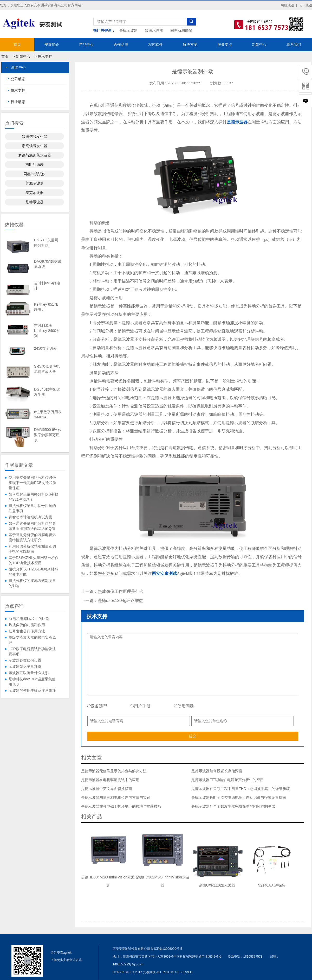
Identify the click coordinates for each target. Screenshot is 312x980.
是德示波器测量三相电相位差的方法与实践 (116, 797)
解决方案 (190, 45)
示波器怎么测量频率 (25, 667)
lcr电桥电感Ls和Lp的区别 (29, 619)
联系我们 (294, 45)
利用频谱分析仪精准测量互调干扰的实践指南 (32, 549)
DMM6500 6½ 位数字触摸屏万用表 (48, 435)
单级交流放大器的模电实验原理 (32, 640)
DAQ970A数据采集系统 (48, 264)
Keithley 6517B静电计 (46, 307)
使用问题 (184, 706)
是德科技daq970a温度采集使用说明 (32, 682)
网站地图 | (289, 5)
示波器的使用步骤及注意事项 (32, 690)
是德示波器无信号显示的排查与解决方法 (114, 771)
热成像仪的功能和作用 (27, 625)
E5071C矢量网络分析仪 (46, 243)
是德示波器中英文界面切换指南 (107, 789)
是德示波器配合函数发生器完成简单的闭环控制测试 (233, 806)
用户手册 (141, 706)
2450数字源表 (45, 348)
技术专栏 (45, 56)
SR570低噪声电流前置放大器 (47, 369)
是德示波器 (128, 30)
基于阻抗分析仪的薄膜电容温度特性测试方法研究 (32, 537)
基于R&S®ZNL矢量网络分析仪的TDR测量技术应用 (34, 560)
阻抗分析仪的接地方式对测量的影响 (32, 583)
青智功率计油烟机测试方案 (30, 517)
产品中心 (86, 45)
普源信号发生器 (35, 136)
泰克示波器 (35, 193)
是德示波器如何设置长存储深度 (217, 771)
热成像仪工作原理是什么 (121, 591)
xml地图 (306, 5)
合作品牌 (121, 45)
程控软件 (155, 45)
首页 (17, 45)
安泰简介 (52, 45)
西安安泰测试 (164, 573)
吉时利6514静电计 (47, 286)
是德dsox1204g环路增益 (120, 601)
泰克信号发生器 (35, 146)
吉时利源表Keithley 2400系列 (47, 331)
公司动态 (18, 79)
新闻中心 (259, 45)
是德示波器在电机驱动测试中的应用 (110, 780)
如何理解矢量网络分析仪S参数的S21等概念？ (33, 497)
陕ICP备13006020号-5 (166, 949)
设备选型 (97, 706)
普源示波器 (154, 30)
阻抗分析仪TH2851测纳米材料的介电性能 (33, 572)
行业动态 (18, 102)
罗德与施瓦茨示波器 (35, 155)
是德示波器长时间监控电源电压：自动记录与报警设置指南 (239, 797)
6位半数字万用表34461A (48, 414)
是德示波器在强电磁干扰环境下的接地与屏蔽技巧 (121, 806)
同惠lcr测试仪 (181, 30)
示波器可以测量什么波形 (29, 673)
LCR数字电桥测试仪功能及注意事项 (32, 651)
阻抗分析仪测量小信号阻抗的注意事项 (32, 508)
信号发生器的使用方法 (27, 631)
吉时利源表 (35, 165)
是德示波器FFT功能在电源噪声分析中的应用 (227, 780)
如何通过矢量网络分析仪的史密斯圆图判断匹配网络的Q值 (32, 526)
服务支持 (225, 45)
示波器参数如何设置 (25, 660)
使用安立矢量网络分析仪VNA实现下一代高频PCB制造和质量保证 (32, 483)
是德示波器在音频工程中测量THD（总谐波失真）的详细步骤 (241, 789)
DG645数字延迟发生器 (47, 392)
